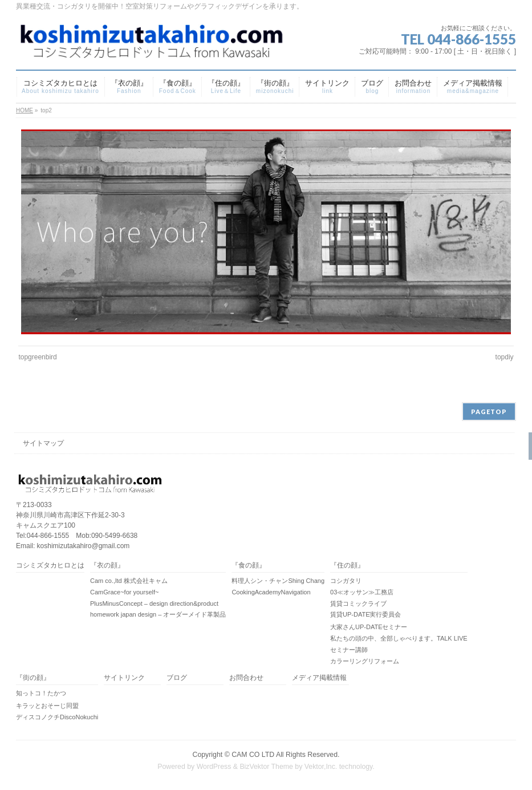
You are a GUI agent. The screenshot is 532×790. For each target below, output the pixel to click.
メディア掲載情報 (319, 678)
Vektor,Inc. (321, 767)
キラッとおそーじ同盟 (47, 706)
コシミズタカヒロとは (50, 566)
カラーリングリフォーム (365, 661)
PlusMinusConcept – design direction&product (154, 603)
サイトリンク (124, 678)
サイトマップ (43, 443)
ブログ (177, 678)
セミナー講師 (349, 650)
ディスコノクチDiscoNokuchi (57, 717)
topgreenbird (37, 357)
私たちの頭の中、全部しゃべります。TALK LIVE (399, 638)
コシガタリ (346, 581)
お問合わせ (246, 678)
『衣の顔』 (107, 566)
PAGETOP (489, 412)
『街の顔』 (33, 678)
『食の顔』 (249, 566)
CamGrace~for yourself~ (124, 592)
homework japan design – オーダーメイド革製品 (158, 614)
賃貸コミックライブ (358, 603)
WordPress (214, 767)
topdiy (505, 357)
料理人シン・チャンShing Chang (278, 581)
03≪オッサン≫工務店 (362, 592)
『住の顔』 (347, 566)
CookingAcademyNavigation (271, 592)
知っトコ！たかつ (41, 693)
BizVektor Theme (266, 767)
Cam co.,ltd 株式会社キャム (129, 581)
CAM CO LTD (253, 755)
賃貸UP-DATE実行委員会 (366, 614)
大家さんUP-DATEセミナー (369, 627)
